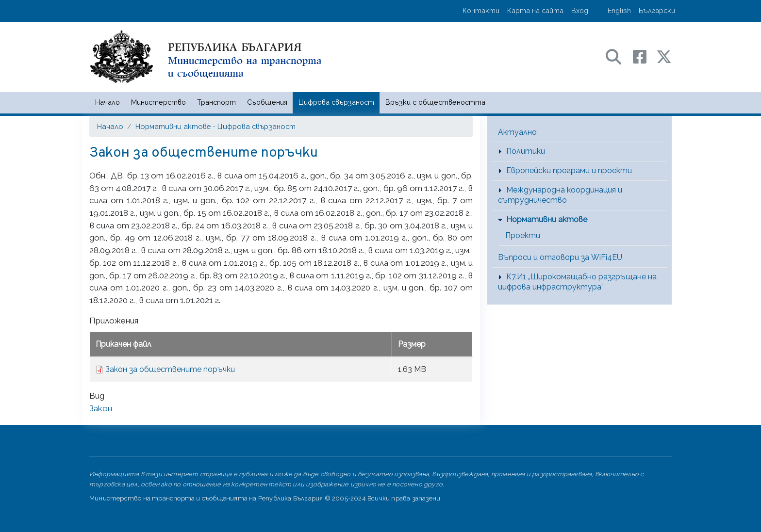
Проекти (523, 235)
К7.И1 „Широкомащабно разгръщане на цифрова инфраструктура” (577, 282)
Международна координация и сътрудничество (560, 195)
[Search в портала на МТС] (618, 56)
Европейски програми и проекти (569, 170)
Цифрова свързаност (336, 102)
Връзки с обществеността (435, 102)
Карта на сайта (535, 10)
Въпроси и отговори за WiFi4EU (560, 257)
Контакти (481, 10)
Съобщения (267, 102)
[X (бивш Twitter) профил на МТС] (664, 56)
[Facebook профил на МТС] (645, 56)
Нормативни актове (547, 219)
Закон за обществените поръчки (170, 369)
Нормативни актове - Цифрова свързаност (215, 126)
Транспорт (216, 102)
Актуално (517, 132)
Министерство (158, 102)
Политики (526, 151)
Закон (101, 408)
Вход (580, 10)
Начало (108, 102)
